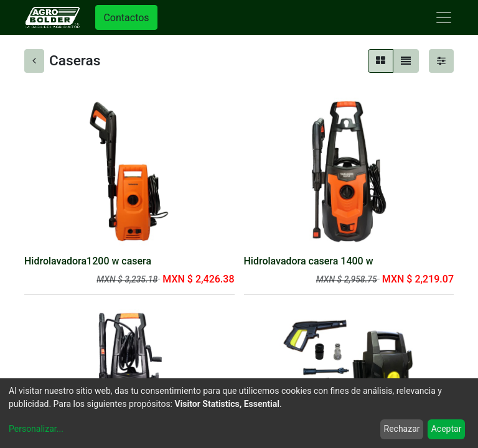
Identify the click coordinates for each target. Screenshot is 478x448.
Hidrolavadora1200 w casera (88, 261)
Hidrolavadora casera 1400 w (309, 261)
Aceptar (447, 429)
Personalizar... (36, 429)
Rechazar (402, 429)
